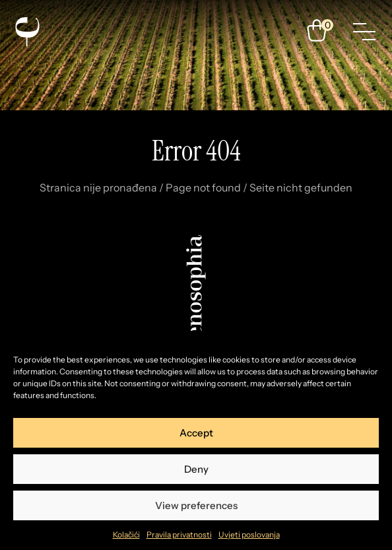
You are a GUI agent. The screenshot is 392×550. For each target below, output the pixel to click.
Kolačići (126, 534)
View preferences (196, 505)
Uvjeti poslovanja (249, 534)
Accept (196, 433)
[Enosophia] (27, 32)
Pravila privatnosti (179, 534)
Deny (196, 469)
